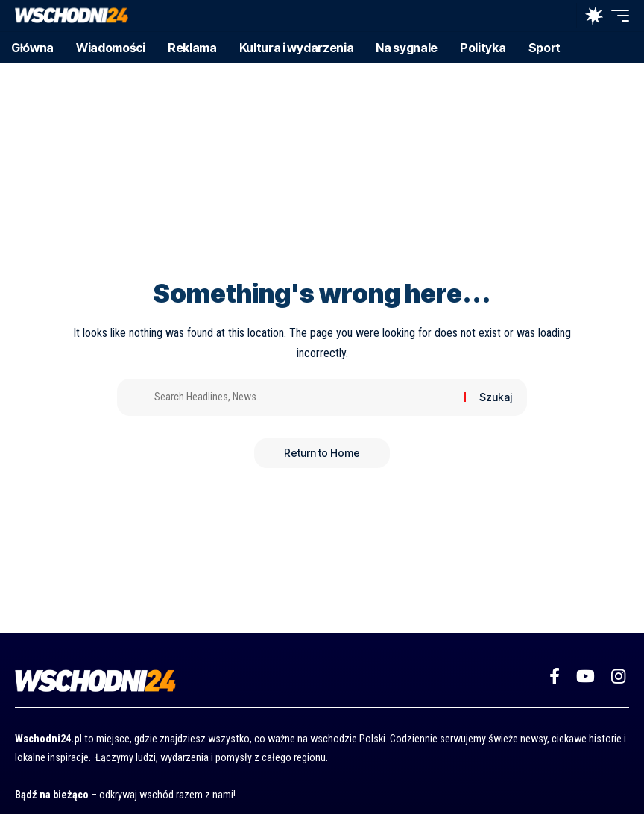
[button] (561, 16)
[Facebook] (555, 676)
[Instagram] (618, 676)
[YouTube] (585, 676)
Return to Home (322, 453)
